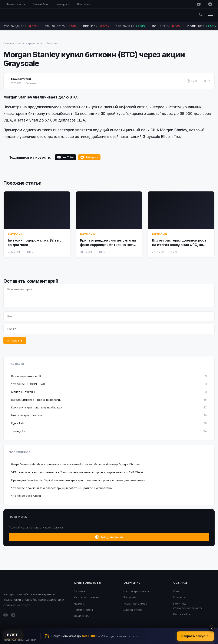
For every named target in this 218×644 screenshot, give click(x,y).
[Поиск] (201, 15)
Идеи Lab (109, 423)
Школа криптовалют (138, 591)
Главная (9, 43)
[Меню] (211, 15)
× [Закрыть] (212, 628)
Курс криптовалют (87, 597)
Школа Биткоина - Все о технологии (109, 400)
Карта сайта (182, 614)
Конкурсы (63, 4)
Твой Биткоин (21, 79)
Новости (80, 603)
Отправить (15, 340)
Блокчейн (130, 597)
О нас (177, 591)
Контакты (84, 4)
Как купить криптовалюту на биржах (109, 407)
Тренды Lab (109, 431)
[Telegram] (210, 4)
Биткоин (52, 43)
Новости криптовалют (30, 43)
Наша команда (15, 4)
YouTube (65, 157)
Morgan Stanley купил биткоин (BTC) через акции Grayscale (94, 59)
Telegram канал (109, 537)
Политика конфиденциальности (188, 606)
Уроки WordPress (135, 603)
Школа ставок (133, 610)
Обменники (82, 616)
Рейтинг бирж (83, 610)
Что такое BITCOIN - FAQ (109, 384)
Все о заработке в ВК (109, 376)
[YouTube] (199, 4)
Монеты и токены (109, 392)
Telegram (89, 157)
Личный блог (41, 4)
